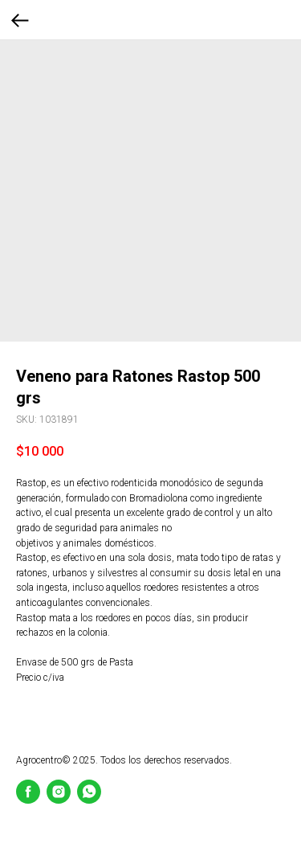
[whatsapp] (89, 792)
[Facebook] (28, 792)
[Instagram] (59, 792)
